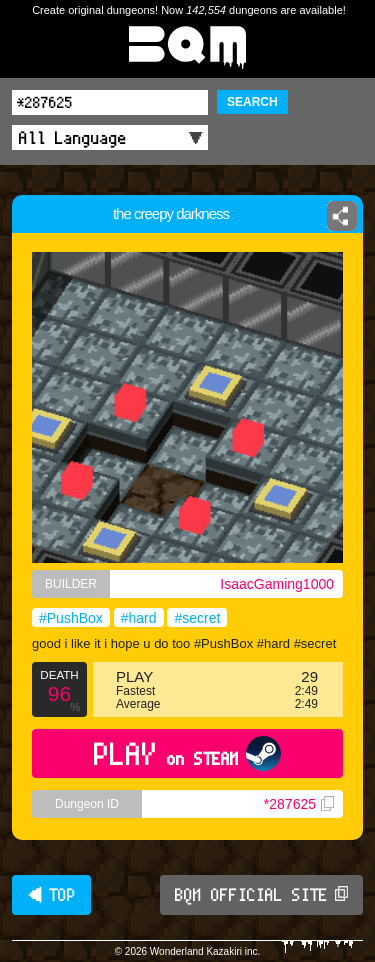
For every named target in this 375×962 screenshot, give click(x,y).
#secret (197, 618)
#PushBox (71, 618)
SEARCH (252, 102)
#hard (139, 618)
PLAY (187, 753)
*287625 (299, 804)
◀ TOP (51, 895)
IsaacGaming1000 (277, 584)
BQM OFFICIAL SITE (261, 895)
